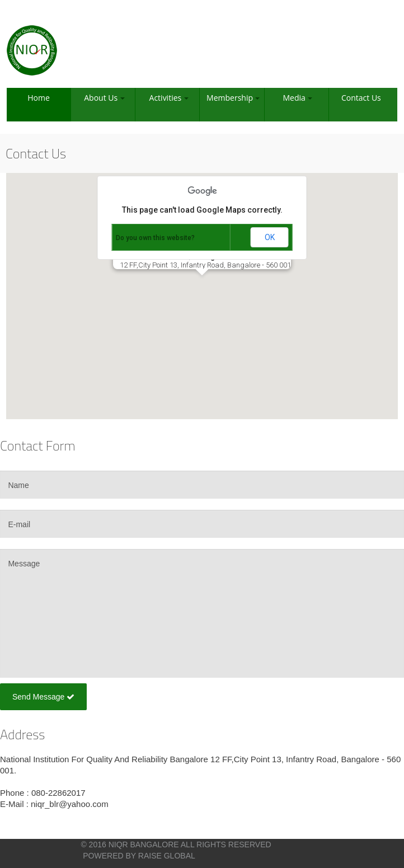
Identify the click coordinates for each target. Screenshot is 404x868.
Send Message (43, 697)
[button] (202, 286)
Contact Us (361, 98)
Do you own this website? (155, 238)
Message (202, 613)
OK (270, 237)
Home (39, 98)
